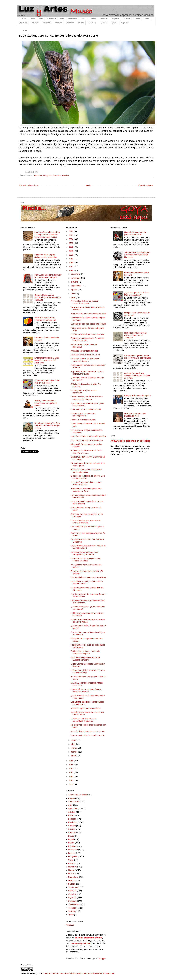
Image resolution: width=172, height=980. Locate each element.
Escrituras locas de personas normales (88, 334)
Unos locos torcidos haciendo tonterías (88, 735)
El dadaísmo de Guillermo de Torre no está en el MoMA (88, 621)
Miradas (137, 19)
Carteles (72, 826)
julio (73, 294)
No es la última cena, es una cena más (88, 731)
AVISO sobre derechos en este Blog (130, 441)
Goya (71, 860)
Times (71, 915)
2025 (71, 235)
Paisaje (71, 884)
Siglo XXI (125, 23)
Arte (70, 805)
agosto (75, 290)
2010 (71, 780)
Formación (70, 23)
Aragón (71, 798)
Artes (62, 19)
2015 (71, 761)
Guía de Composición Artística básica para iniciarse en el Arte (48, 297)
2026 (71, 231)
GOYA (32, 19)
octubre (75, 282)
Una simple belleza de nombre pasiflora (88, 577)
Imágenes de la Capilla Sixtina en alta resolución (46, 256)
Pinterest (70, 925)
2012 (71, 772)
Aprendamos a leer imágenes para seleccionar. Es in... (86, 490)
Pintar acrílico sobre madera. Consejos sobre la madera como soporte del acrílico (47, 235)
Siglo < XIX (73, 887)
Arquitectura (51, 19)
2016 (71, 271)
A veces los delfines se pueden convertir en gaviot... (85, 302)
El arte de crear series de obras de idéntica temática (86, 471)
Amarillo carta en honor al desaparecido (88, 314)
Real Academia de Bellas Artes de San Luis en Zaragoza (135, 335)
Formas (72, 853)
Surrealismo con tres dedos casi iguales (88, 324)
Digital (71, 839)
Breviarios (73, 822)
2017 (71, 267)
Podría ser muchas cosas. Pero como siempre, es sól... (87, 339)
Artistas (81, 23)
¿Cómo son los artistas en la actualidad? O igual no (83, 720)
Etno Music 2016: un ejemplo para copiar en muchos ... (86, 690)
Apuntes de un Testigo (78, 795)
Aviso (41, 19)
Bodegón (72, 819)
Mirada (71, 870)
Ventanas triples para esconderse (86, 708)
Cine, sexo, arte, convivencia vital (86, 409)
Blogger (102, 959)
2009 (71, 784)
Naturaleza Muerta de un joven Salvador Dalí (135, 233)
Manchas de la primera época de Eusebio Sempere (85, 659)
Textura (71, 911)
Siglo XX (114, 23)
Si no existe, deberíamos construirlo (87, 440)
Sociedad (35, 23)
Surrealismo (47, 23)
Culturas (84, 19)
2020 (71, 255)
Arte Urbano (72, 19)
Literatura (126, 19)
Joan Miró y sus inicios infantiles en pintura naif (45, 319)
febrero (75, 752)
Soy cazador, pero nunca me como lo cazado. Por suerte (87, 373)
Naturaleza (23, 23)
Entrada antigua (146, 185)
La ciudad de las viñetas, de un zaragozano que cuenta (85, 553)
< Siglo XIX (92, 23)
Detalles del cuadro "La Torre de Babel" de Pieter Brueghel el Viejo (47, 425)
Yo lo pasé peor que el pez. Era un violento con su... (86, 483)
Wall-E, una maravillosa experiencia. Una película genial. (46, 403)
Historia (72, 863)
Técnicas (59, 23)
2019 (71, 259)
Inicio (88, 185)
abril (73, 744)
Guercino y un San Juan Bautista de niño (135, 415)
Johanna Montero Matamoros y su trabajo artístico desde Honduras (137, 255)
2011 (71, 776)
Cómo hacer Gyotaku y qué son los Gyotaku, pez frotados (137, 357)
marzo (74, 748)
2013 (71, 769)
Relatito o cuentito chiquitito (83, 420)
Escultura (103, 19)
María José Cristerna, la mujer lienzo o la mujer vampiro (48, 276)
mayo (74, 740)
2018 (71, 263)
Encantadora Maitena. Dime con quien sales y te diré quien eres (47, 360)
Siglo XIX (103, 23)
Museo (146, 19)
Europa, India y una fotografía (137, 396)
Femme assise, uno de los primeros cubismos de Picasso (87, 398)
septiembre (76, 286)
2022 (71, 247)
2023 (71, 243)
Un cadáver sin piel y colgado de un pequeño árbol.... (87, 582)
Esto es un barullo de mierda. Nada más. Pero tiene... (86, 452)
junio (74, 298)
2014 (71, 765)
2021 (71, 251)
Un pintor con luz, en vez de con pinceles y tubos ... (85, 360)
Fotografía (115, 19)
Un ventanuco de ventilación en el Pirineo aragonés (86, 559)
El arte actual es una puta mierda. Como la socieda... (86, 521)
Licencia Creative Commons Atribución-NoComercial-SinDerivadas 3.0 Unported (78, 973)
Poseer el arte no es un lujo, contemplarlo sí (83, 414)
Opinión (66, 175)
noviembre (76, 278)
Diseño (71, 843)
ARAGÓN (22, 19)
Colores (72, 829)
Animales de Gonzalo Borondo (84, 351)
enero (74, 756)
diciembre (76, 274)
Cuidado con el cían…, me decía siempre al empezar (85, 652)
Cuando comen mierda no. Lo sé (85, 355)
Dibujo (94, 19)
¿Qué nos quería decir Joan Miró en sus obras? (47, 382)
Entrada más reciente (29, 185)
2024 (71, 239)
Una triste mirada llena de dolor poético (88, 436)
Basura (71, 815)
